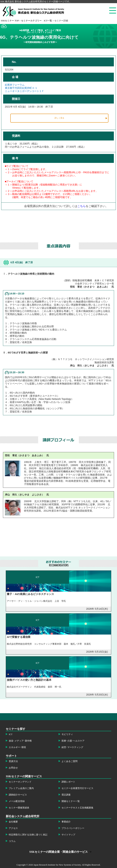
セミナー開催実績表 (19, 808)
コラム (12, 841)
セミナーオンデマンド (20, 782)
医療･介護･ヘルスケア (73, 741)
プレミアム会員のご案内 (21, 788)
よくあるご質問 (70, 761)
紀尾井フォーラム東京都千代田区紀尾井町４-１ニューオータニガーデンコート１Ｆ (24, 88)
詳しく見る (59, 118)
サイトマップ (68, 835)
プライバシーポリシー (73, 828)
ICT (11, 734)
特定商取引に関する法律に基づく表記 (28, 835)
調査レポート (68, 782)
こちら (81, 206)
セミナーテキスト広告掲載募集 (77, 808)
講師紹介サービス (18, 795)
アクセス (13, 828)
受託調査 (66, 795)
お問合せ (13, 768)
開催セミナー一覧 (71, 801)
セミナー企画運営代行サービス (77, 788)
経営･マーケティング (72, 747)
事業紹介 (66, 822)
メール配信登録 (17, 801)
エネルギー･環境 (17, 747)
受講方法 (13, 761)
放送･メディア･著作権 (20, 741)
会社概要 (13, 822)
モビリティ (67, 734)
